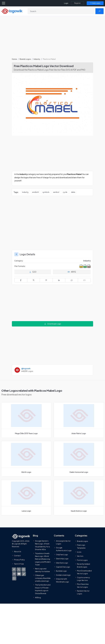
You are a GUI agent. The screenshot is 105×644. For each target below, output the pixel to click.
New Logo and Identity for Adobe (42, 570)
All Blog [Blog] (38, 598)
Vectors (80, 556)
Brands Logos (25, 59)
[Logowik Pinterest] (14, 574)
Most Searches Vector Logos (83, 586)
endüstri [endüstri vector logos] (36, 192)
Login (66, 3)
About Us (18, 551)
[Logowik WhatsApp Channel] (14, 578)
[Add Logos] (95, 3)
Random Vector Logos (83, 592)
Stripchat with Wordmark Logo (62, 580)
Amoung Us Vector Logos (63, 542)
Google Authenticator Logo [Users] (64, 549)
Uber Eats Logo (62, 563)
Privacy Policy (19, 560)
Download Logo (52, 324)
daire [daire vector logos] (73, 192)
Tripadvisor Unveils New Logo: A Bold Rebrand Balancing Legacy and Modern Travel (43, 559)
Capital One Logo (63, 567)
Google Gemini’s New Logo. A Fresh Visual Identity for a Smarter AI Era (42, 545)
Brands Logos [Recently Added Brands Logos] (82, 541)
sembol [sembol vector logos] (56, 192)
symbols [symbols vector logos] (46, 192)
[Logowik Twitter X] (19, 570)
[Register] (77, 3)
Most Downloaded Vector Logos (84, 572)
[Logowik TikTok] (24, 574)
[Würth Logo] (26, 459)
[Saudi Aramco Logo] (79, 498)
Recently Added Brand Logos (83, 565)
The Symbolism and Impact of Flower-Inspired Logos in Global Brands (43, 589)
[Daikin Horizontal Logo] (79, 459)
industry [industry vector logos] (25, 192)
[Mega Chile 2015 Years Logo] (26, 420)
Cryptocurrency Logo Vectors (83, 579)
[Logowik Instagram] (24, 570)
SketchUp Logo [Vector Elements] (62, 559)
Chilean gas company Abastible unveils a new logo (43, 578)
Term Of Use (19, 564)
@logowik (26, 368)
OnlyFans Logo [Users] (62, 555)
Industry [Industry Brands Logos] (87, 261)
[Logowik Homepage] (12, 11)
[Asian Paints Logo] (79, 420)
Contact (17, 556)
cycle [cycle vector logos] (65, 192)
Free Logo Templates (81, 546)
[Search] (62, 11)
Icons (79, 552)
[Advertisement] (52, 38)
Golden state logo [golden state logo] (63, 575)
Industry (37, 59)
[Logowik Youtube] (19, 574)
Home (14, 59)
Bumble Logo (61, 571)
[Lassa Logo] (26, 498)
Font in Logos (82, 560)
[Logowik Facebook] (14, 570)
